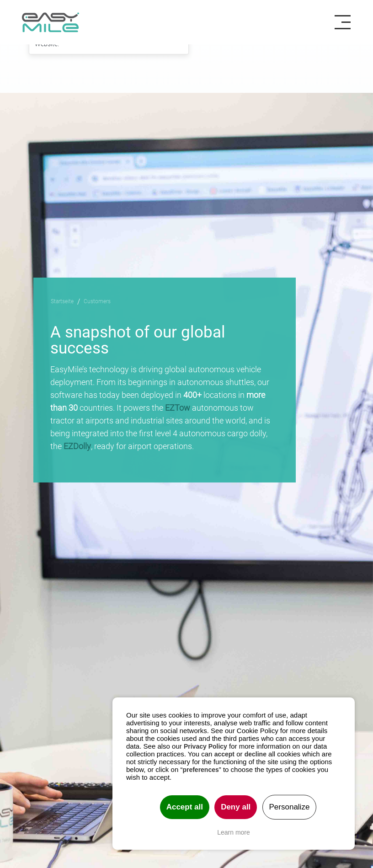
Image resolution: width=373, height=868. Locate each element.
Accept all (185, 807)
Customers (97, 301)
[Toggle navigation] (346, 22)
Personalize (290, 807)
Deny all (236, 807)
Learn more (234, 832)
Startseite (62, 301)
